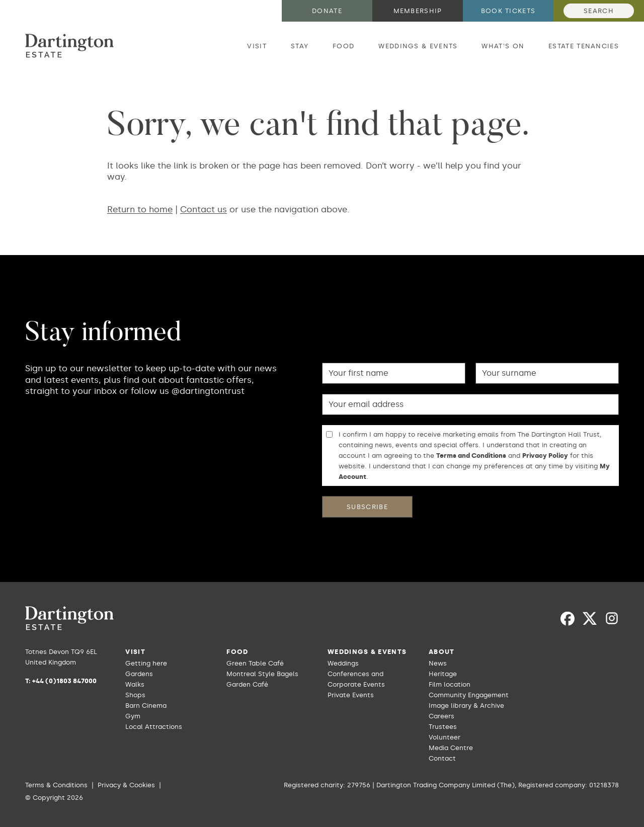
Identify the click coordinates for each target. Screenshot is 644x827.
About (442, 652)
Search (599, 11)
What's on (503, 46)
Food (343, 46)
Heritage (443, 674)
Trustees (443, 727)
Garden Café (247, 684)
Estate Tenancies (584, 46)
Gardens (139, 674)
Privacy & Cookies (126, 785)
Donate (327, 11)
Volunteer (445, 737)
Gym (133, 716)
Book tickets (508, 11)
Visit (257, 46)
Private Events (351, 695)
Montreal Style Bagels (262, 674)
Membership (418, 11)
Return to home (140, 209)
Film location (450, 684)
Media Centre (451, 748)
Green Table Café (255, 663)
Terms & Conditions (56, 785)
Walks (135, 684)
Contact (442, 758)
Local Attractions (154, 727)
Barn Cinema (146, 706)
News (438, 663)
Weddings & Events (418, 46)
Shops (135, 695)
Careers (441, 716)
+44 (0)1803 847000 (64, 681)
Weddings (343, 663)
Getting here (146, 663)
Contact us (204, 209)
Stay (300, 46)
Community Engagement (469, 695)
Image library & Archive (466, 706)
